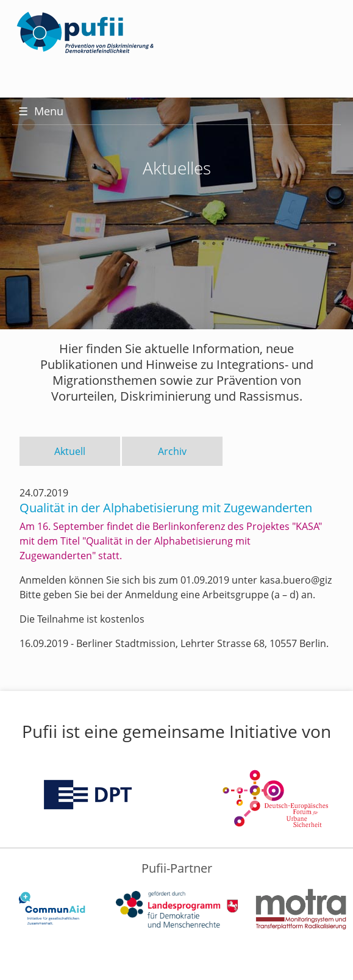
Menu (41, 111)
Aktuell (70, 451)
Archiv (172, 451)
